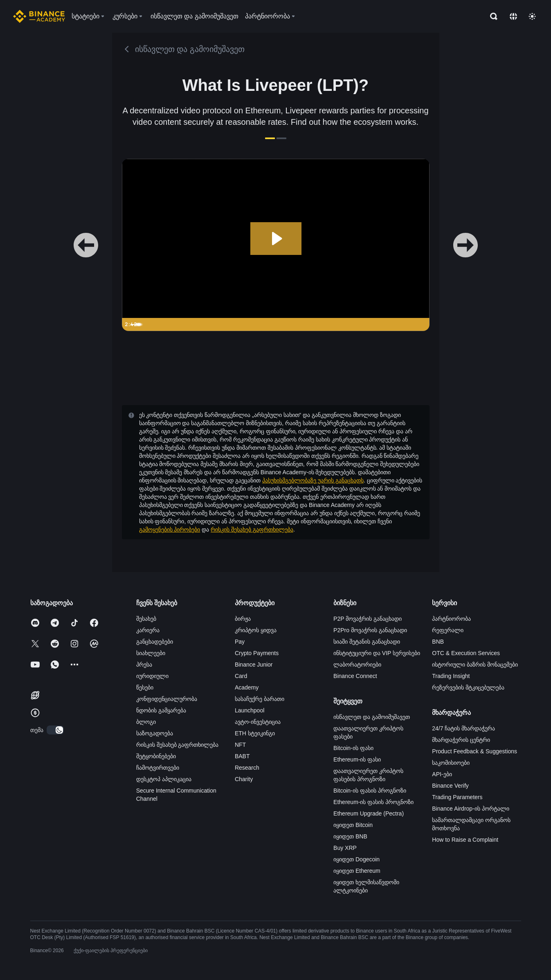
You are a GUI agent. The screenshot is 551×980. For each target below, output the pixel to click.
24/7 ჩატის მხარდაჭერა (463, 728)
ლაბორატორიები (357, 665)
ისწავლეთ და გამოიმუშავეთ (372, 717)
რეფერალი (448, 630)
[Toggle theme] (532, 16)
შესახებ (146, 619)
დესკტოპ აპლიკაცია (164, 779)
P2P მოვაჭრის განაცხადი (368, 619)
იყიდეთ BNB (350, 836)
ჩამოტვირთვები (158, 768)
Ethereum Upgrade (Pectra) (369, 813)
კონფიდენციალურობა (167, 699)
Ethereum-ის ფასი (357, 759)
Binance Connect (355, 676)
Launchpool (250, 710)
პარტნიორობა (451, 619)
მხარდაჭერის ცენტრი (461, 740)
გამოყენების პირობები (170, 529)
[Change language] (513, 16)
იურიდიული (152, 676)
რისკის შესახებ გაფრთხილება (252, 529)
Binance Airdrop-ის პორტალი (470, 809)
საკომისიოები (451, 763)
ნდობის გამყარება (161, 710)
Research (247, 768)
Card (241, 676)
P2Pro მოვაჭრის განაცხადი (370, 630)
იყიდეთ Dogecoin (356, 859)
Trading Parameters (457, 797)
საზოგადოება (155, 733)
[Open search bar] (491, 16)
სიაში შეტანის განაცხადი (367, 642)
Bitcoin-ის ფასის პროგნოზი (370, 791)
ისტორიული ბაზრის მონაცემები (475, 665)
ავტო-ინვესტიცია (258, 722)
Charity (244, 779)
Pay (240, 642)
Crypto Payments (257, 653)
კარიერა (148, 630)
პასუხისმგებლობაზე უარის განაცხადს (313, 480)
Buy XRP (345, 848)
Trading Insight (451, 676)
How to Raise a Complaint (465, 840)
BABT (242, 756)
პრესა (144, 665)
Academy (247, 687)
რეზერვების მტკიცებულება (468, 687)
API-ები (442, 774)
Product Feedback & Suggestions (475, 751)
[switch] (55, 730)
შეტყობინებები (156, 756)
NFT (240, 745)
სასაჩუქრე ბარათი (260, 699)
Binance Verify (450, 786)
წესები (145, 687)
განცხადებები (155, 642)
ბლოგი (146, 722)
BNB (438, 642)
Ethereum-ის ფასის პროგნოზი (373, 802)
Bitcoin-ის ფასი (353, 748)
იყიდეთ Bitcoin (353, 825)
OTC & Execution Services (466, 653)
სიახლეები (151, 653)
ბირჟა (243, 619)
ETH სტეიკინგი (255, 733)
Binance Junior (254, 665)
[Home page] (39, 16)
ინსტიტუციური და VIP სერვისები (377, 653)
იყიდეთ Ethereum (357, 871)
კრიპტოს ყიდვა (256, 630)
